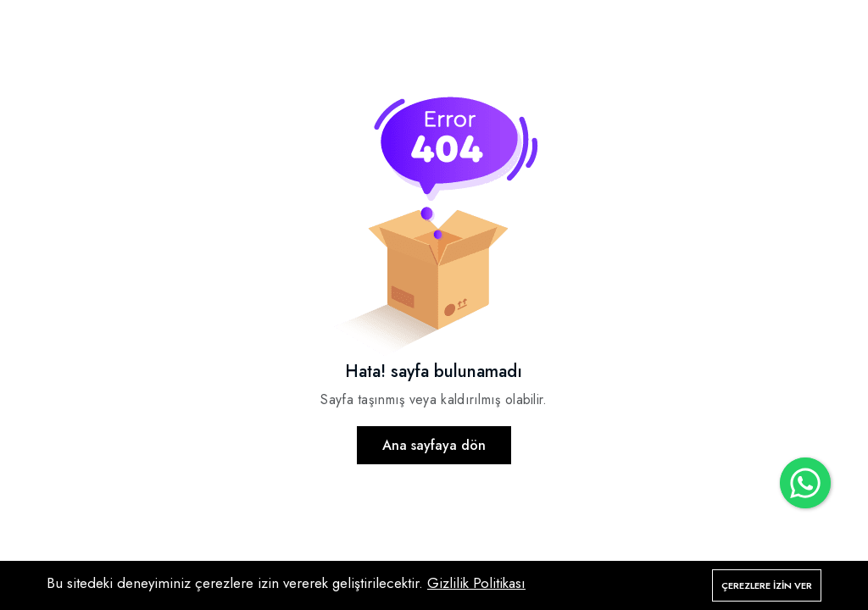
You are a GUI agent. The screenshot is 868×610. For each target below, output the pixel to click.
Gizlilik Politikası (476, 583)
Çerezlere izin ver (767, 585)
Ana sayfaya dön (434, 445)
